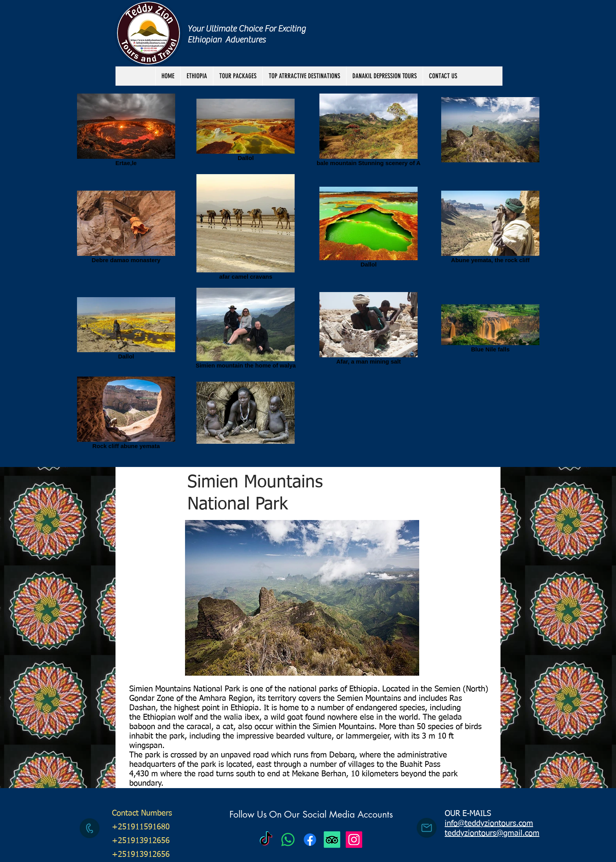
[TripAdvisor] (332, 840)
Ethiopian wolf (168, 717)
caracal (199, 727)
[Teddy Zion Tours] (266, 840)
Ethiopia (363, 689)
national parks (313, 689)
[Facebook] (310, 840)
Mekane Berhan (319, 774)
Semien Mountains (369, 698)
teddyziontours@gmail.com (492, 833)
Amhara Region (226, 698)
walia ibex (242, 717)
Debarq (342, 755)
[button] (238, 76)
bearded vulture (304, 736)
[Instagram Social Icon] (354, 840)
